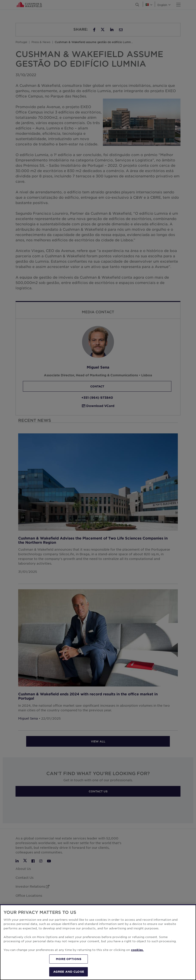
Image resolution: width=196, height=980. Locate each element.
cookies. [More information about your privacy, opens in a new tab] (137, 950)
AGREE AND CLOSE (69, 972)
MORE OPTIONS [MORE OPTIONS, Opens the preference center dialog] (69, 959)
